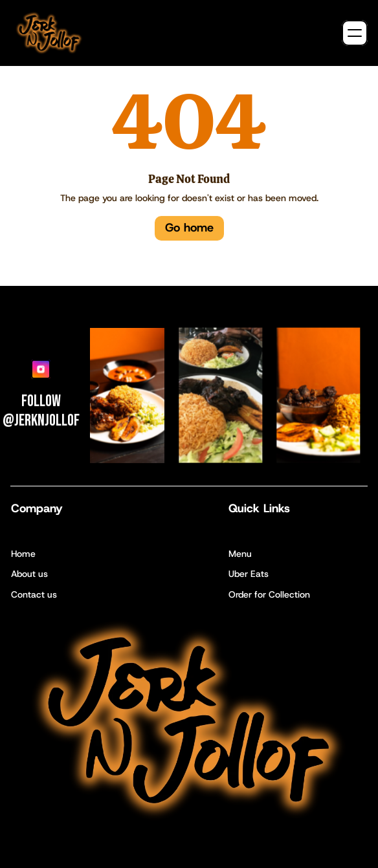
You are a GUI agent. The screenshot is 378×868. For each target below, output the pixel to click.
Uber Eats (249, 574)
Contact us (34, 594)
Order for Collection (269, 594)
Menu (240, 554)
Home (23, 554)
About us (29, 574)
